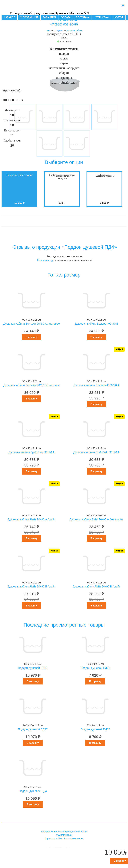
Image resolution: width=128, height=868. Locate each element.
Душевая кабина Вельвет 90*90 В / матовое (32, 385)
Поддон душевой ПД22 (95, 668)
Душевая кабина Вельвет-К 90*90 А (97, 385)
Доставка (82, 17)
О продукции (29, 17)
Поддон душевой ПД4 (33, 791)
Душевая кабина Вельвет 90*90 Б (96, 324)
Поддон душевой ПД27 (33, 729)
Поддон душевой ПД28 (95, 729)
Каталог (9, 17)
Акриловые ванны (74, 838)
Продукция (59, 30)
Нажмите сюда (46, 260)
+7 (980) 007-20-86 (64, 24)
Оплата (66, 17)
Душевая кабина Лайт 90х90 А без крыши (96, 520)
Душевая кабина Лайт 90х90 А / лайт (32, 520)
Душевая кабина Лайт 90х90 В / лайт (96, 587)
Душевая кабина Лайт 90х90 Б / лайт (32, 587)
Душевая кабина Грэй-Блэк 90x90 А (32, 452)
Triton (48, 30)
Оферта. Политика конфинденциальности (64, 831)
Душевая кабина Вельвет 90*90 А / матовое (32, 324)
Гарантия (49, 17)
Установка (101, 17)
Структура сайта (53, 838)
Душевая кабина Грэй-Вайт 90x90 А (96, 452)
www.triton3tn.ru (64, 835)
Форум (118, 17)
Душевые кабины (74, 30)
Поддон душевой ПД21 (33, 668)
